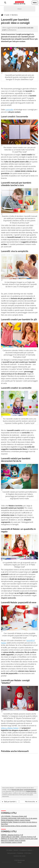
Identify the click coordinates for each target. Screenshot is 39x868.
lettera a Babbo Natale (10, 728)
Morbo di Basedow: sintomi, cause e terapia (16, 820)
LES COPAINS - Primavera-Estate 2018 (14, 816)
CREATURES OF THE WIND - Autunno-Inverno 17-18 (18, 837)
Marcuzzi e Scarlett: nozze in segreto (13, 840)
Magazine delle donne (17, 790)
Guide (7, 15)
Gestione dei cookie (19, 856)
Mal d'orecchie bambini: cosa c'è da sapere (28, 802)
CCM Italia (28, 853)
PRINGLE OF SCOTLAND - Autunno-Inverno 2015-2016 (19, 839)
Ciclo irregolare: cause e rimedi (11, 842)
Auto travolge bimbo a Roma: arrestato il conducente (19, 826)
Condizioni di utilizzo (26, 850)
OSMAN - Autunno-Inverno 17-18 (12, 835)
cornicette (9, 110)
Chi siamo (9, 850)
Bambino (15, 15)
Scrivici (16, 850)
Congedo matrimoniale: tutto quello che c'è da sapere (19, 818)
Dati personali (12, 853)
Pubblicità (20, 853)
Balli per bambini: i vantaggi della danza (10, 802)
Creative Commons (31, 791)
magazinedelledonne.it (30, 790)
